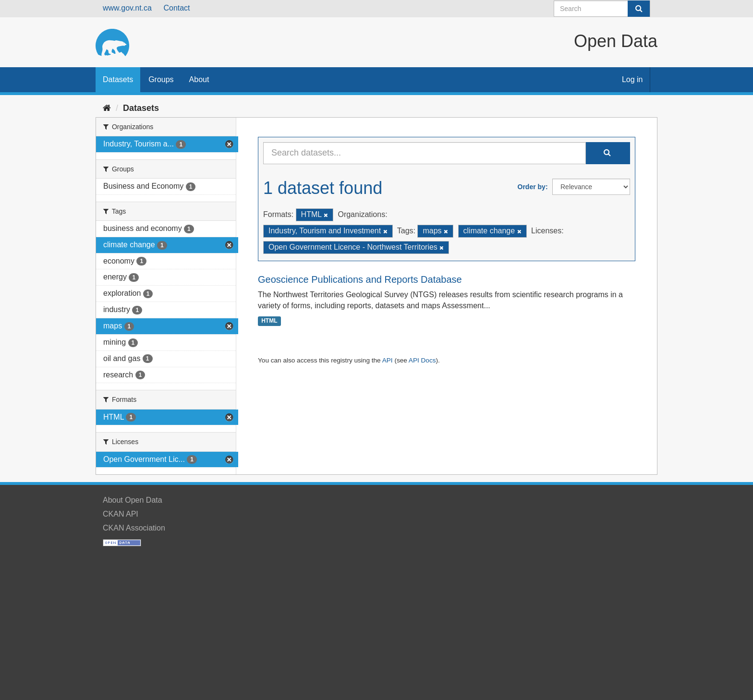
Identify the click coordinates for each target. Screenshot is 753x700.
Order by (532, 187)
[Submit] (639, 9)
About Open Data (133, 500)
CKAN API (121, 514)
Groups (161, 79)
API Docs (422, 360)
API (388, 360)
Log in (632, 79)
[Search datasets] (602, 9)
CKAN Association (134, 528)
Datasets (118, 79)
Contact (176, 8)
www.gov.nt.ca (127, 8)
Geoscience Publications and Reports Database (360, 279)
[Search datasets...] (425, 153)
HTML (269, 321)
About (199, 79)
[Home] (107, 108)
